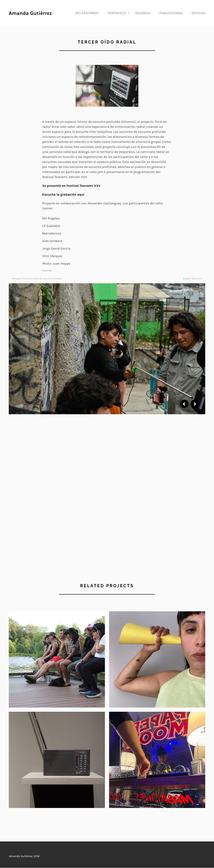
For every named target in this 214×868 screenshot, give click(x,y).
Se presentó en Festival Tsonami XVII (71, 186)
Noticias (198, 13)
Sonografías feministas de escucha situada (37, 278)
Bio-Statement (87, 13)
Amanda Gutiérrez (30, 13)
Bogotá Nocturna (192, 278)
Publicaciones (171, 13)
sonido (48, 271)
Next (195, 404)
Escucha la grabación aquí (63, 194)
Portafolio (117, 13)
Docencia (143, 13)
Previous (184, 404)
